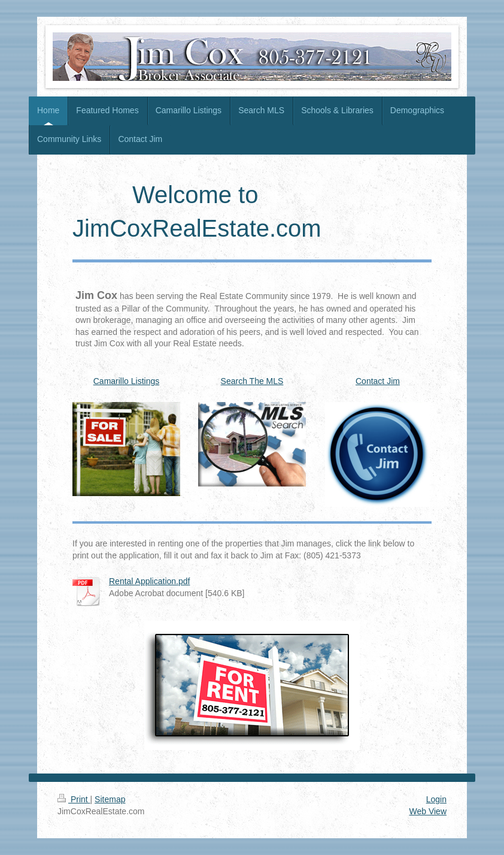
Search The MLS (252, 381)
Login (436, 799)
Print (74, 799)
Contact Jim (378, 381)
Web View (428, 811)
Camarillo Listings (126, 381)
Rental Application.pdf (149, 581)
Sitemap (110, 799)
